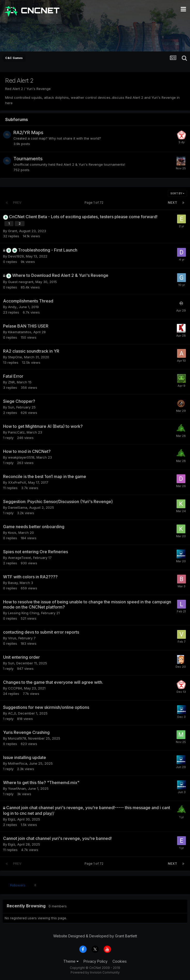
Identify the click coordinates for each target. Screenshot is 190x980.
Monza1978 (17, 738)
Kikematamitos (20, 332)
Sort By (177, 193)
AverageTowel (20, 558)
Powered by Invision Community (95, 972)
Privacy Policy (96, 961)
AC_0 (12, 713)
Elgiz (12, 819)
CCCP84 (15, 688)
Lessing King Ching (24, 613)
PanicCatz (16, 432)
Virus (12, 638)
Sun (11, 407)
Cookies (120, 961)
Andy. (12, 307)
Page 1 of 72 (95, 203)
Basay (13, 583)
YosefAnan (17, 788)
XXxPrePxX (17, 482)
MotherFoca (18, 763)
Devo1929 (16, 256)
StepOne (15, 357)
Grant (13, 231)
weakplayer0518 (21, 457)
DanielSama (18, 507)
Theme (71, 961)
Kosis (12, 533)
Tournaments (28, 159)
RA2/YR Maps (28, 132)
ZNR (11, 382)
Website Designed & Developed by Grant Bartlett (95, 936)
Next (172, 203)
